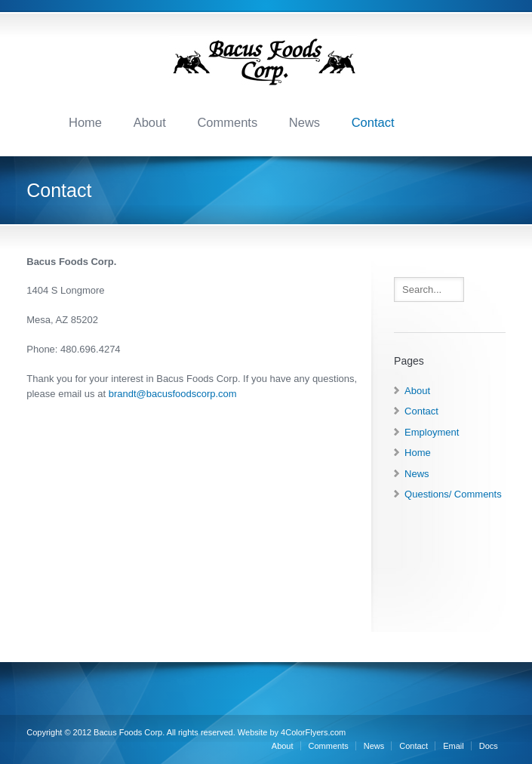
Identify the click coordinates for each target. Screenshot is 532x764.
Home (85, 122)
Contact (373, 122)
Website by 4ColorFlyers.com (292, 732)
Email (454, 746)
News (304, 122)
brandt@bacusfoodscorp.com (173, 394)
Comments (227, 122)
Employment (432, 432)
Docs (489, 746)
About (150, 122)
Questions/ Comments (453, 494)
